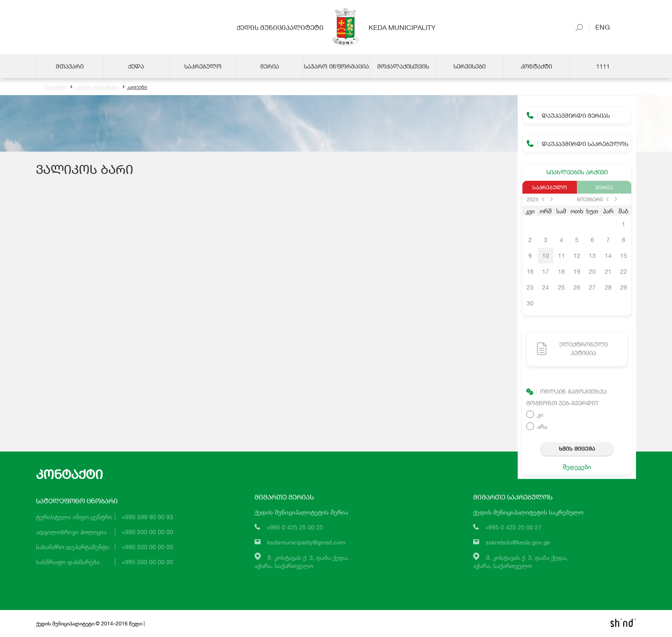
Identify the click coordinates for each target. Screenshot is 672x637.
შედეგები (577, 467)
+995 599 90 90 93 (147, 517)
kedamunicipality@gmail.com (306, 542)
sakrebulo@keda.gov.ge (518, 542)
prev (543, 199)
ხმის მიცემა (577, 449)
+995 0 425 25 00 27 (513, 527)
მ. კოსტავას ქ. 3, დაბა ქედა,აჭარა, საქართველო (302, 562)
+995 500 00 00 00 (147, 532)
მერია (604, 187)
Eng (600, 27)
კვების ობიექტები (94, 87)
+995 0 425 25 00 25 (295, 527)
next (552, 199)
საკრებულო (550, 187)
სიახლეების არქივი (577, 172)
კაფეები (135, 87)
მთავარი (55, 87)
